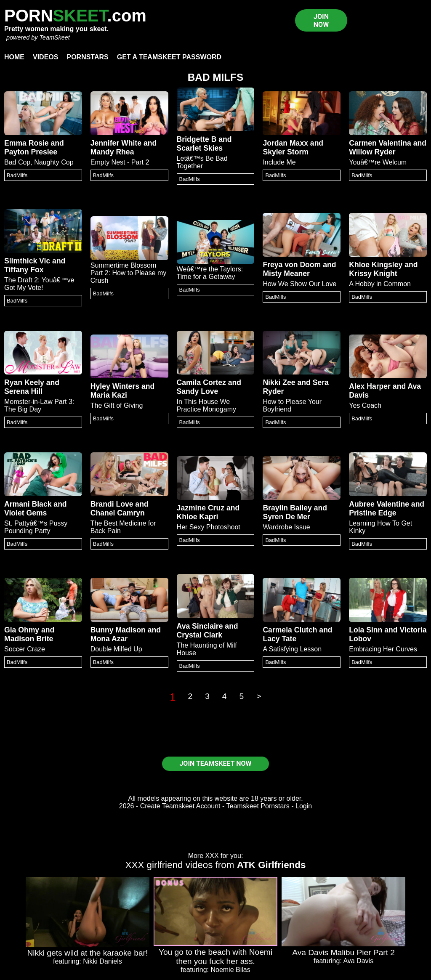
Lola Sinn (366, 630)
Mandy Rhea (112, 152)
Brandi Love (112, 504)
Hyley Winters (115, 386)
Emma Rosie (27, 143)
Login (304, 806)
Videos (45, 57)
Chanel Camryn (118, 513)
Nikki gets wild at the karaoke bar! (87, 953)
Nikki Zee (279, 382)
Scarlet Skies (200, 148)
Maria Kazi (109, 395)
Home (14, 57)
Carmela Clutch (290, 630)
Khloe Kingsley (376, 265)
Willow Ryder (372, 152)
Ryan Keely (24, 382)
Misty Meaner (286, 274)
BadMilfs (17, 175)
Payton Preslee (31, 152)
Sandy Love (198, 391)
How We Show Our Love (299, 284)
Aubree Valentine (379, 504)
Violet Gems (25, 513)
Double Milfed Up (116, 649)
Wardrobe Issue (286, 527)
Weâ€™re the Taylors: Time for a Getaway (210, 273)
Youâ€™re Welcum (378, 162)
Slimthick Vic (27, 261)
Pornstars (87, 57)
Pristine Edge (372, 513)
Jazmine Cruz (201, 508)
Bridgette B (197, 139)
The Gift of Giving (117, 405)
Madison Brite (29, 639)
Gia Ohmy (22, 630)
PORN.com (75, 16)
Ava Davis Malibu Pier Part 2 (343, 952)
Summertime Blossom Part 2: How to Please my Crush (129, 273)
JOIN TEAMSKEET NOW (215, 764)
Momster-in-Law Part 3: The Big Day (39, 405)
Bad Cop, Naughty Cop (39, 162)
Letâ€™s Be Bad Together (202, 162)
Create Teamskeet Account (180, 806)
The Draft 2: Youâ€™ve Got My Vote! (39, 284)
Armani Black (28, 504)
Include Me (279, 162)
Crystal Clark (200, 635)
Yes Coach (365, 405)
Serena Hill (23, 391)
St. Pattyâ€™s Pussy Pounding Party (36, 527)
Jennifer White (116, 143)
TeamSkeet (54, 37)
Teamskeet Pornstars (258, 806)
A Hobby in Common (380, 284)
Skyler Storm (286, 152)
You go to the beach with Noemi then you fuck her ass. (215, 957)
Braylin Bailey (287, 508)
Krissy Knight (373, 274)
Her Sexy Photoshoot (209, 527)
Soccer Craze (25, 649)
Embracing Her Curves (383, 649)
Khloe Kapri (198, 517)
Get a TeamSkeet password (169, 57)
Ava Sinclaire (200, 626)
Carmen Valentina (380, 143)
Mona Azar (109, 639)
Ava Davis (358, 961)
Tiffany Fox (24, 270)
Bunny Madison (118, 630)
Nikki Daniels (102, 961)
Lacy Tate (279, 639)
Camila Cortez (201, 382)
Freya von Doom (292, 265)
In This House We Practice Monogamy (206, 405)
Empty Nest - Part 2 (120, 162)
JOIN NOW (321, 21)
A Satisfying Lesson (292, 649)
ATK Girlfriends (271, 865)
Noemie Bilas (230, 970)
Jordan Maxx (285, 143)
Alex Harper (370, 386)
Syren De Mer (286, 517)
